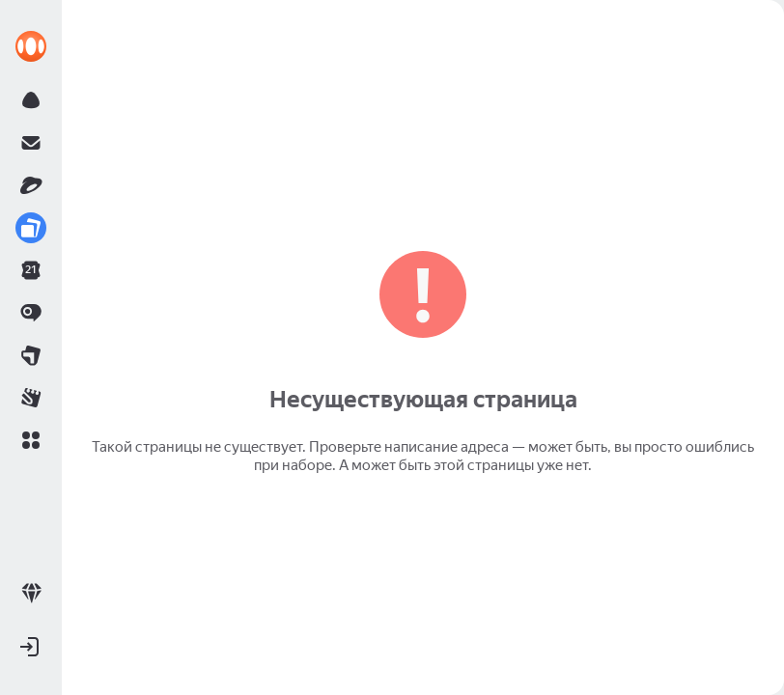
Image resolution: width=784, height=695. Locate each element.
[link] (31, 46)
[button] (31, 440)
